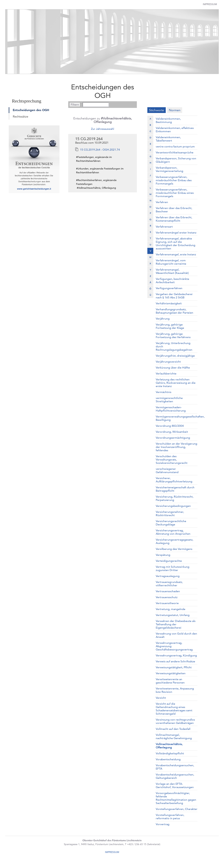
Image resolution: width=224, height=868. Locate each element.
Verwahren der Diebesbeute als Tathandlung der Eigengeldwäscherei (176, 624)
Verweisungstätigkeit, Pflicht (174, 667)
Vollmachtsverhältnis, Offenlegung (169, 746)
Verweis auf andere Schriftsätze (175, 661)
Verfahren (162, 202)
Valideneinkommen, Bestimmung (168, 120)
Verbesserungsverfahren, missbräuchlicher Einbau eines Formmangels (175, 193)
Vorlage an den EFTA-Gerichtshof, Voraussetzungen (175, 785)
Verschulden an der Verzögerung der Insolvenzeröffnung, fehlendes (176, 447)
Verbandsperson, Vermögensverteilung (169, 169)
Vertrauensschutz (167, 597)
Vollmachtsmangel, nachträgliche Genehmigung (174, 736)
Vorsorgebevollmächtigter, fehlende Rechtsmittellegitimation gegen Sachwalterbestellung (176, 798)
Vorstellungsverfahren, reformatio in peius (170, 817)
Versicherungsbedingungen (173, 506)
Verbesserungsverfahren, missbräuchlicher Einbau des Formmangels (174, 180)
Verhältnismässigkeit (169, 303)
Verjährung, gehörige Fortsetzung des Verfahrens (173, 335)
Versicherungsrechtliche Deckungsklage (171, 523)
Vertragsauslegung (168, 576)
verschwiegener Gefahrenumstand (167, 470)
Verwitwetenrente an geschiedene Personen (170, 681)
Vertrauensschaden (168, 591)
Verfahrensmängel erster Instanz (176, 233)
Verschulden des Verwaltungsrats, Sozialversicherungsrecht (172, 460)
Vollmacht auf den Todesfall (173, 729)
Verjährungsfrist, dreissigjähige (175, 356)
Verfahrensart (164, 227)
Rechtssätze (20, 116)
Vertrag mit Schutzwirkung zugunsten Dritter (173, 568)
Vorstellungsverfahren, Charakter (177, 809)
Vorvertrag (163, 824)
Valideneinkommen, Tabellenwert (168, 139)
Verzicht (161, 698)
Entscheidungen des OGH (31, 110)
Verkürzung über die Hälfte (173, 368)
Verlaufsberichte (166, 373)
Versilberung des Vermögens (174, 549)
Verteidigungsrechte (169, 561)
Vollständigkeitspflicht (170, 753)
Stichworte (157, 110)
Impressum (210, 4)
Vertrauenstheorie (167, 603)
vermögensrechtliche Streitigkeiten (169, 400)
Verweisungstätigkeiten (171, 673)
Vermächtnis (164, 392)
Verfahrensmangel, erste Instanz (176, 254)
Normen (175, 110)
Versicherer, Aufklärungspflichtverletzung (174, 480)
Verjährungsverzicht (168, 362)
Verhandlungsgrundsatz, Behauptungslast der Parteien (174, 311)
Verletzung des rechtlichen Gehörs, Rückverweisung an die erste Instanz (176, 383)
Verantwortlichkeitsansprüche (175, 152)
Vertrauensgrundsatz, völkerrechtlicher (169, 584)
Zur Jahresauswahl (103, 129)
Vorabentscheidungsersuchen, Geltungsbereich (175, 776)
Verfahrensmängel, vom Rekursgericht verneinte (171, 262)
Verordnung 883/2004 (170, 426)
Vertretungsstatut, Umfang (173, 615)
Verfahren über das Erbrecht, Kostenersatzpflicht (174, 219)
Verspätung (163, 555)
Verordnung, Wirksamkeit (172, 432)
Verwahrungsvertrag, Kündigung (176, 655)
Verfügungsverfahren (169, 288)
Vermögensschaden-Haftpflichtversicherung (171, 409)
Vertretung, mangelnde (171, 609)
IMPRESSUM (112, 852)
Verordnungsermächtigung (173, 438)
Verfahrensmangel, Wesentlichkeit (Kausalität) (172, 271)
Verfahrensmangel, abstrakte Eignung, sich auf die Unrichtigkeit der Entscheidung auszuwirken (176, 243)
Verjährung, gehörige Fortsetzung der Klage (170, 326)
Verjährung (163, 319)
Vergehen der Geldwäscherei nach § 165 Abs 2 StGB (174, 296)
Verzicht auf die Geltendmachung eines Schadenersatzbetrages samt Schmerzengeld (174, 709)
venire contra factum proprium (175, 146)
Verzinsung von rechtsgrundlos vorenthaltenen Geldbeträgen (175, 721)
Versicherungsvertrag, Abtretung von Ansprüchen (173, 532)
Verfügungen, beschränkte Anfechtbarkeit (172, 281)
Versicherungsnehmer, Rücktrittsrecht (170, 513)
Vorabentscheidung (168, 759)
